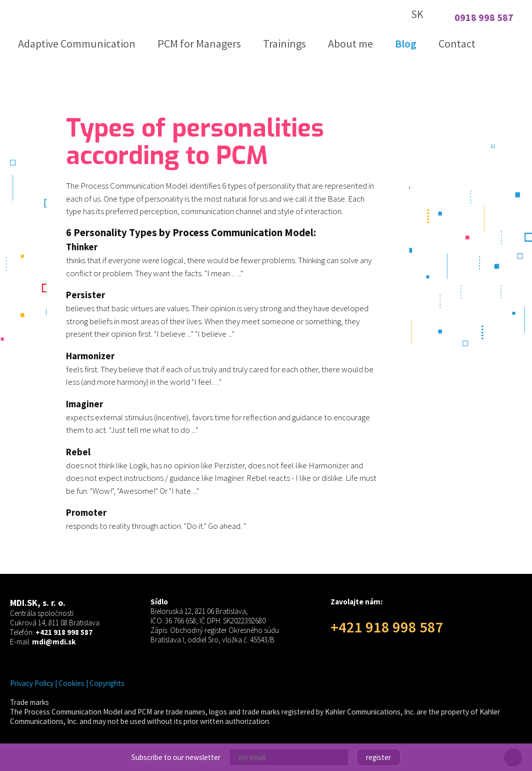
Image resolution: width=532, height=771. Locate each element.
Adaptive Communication (77, 44)
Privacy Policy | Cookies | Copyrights (67, 683)
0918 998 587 (484, 17)
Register (378, 757)
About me (350, 44)
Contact (457, 44)
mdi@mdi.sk (54, 642)
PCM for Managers (199, 44)
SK (417, 14)
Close (513, 765)
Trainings (284, 44)
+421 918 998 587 (64, 632)
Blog (406, 44)
